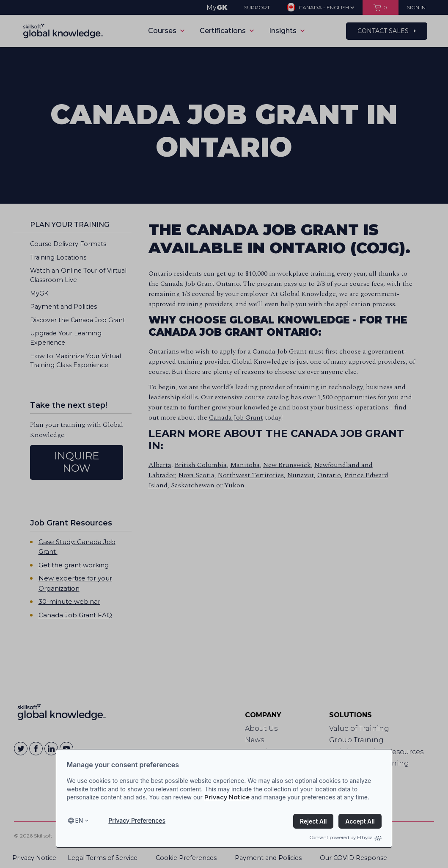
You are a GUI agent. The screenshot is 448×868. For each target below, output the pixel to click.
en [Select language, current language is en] (79, 820)
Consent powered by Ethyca (346, 838)
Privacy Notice (227, 797)
